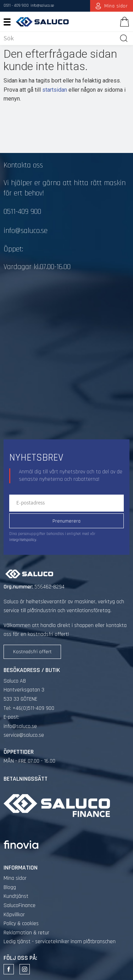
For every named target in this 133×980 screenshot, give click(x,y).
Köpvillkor (14, 915)
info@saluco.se (42, 6)
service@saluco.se (24, 735)
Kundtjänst (16, 896)
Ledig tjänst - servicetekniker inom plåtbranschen (60, 942)
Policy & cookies (21, 924)
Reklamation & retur (26, 933)
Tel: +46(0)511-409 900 (29, 708)
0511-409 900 (22, 212)
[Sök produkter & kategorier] (60, 38)
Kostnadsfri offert (32, 652)
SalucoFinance (20, 905)
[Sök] (124, 38)
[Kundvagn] (123, 22)
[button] (10, 22)
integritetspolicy (23, 540)
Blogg (10, 887)
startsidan (55, 90)
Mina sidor (15, 878)
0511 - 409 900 (16, 6)
